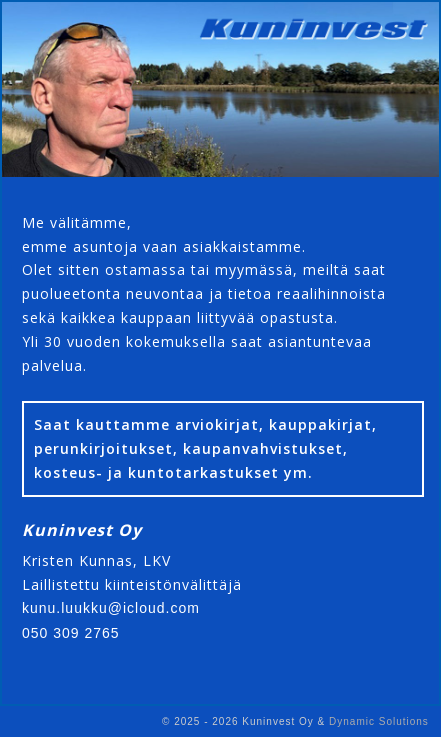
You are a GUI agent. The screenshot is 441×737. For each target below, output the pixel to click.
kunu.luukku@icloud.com (111, 608)
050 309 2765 (71, 633)
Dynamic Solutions (379, 721)
